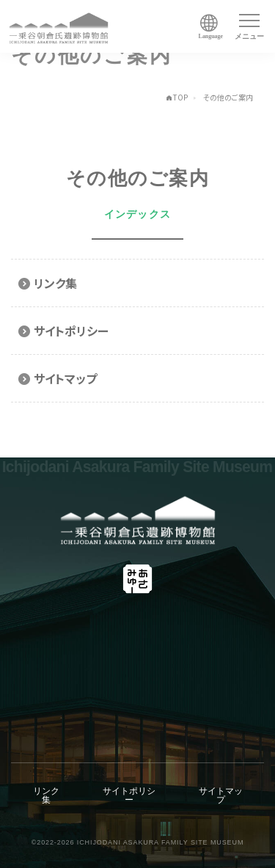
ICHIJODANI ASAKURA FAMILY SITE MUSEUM (161, 842)
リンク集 (46, 795)
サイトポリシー (129, 795)
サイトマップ (221, 795)
